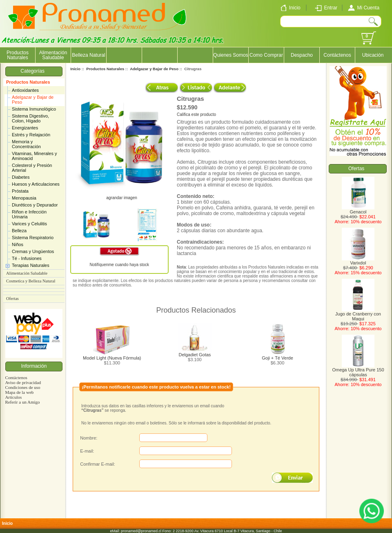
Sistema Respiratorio (33, 238)
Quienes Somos (231, 55)
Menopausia (24, 198)
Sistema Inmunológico (34, 109)
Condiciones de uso (22, 387)
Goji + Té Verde (277, 358)
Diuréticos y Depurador (35, 205)
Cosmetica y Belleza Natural (31, 281)
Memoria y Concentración (26, 144)
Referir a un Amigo (22, 402)
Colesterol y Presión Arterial (32, 168)
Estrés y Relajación (31, 135)
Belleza (19, 231)
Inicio (75, 69)
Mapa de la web (19, 392)
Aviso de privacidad (23, 382)
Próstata (20, 191)
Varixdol (358, 261)
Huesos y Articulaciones (36, 184)
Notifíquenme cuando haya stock (119, 265)
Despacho (302, 55)
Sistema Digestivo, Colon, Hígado (30, 118)
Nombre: (89, 438)
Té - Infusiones (27, 258)
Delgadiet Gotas (195, 355)
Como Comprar (266, 55)
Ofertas (12, 299)
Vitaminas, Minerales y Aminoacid (34, 156)
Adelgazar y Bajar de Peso (33, 100)
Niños (18, 244)
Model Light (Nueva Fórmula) (112, 358)
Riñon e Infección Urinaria (29, 214)
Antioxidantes (25, 90)
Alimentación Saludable (53, 55)
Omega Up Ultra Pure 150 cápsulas (358, 370)
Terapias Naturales (31, 265)
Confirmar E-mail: (98, 464)
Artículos (13, 397)
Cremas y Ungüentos (33, 251)
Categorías (34, 71)
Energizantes (25, 128)
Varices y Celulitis (29, 224)
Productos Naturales (28, 82)
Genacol (358, 210)
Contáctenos (337, 55)
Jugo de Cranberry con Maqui (358, 314)
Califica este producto (196, 114)
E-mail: (87, 451)
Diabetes (21, 177)
